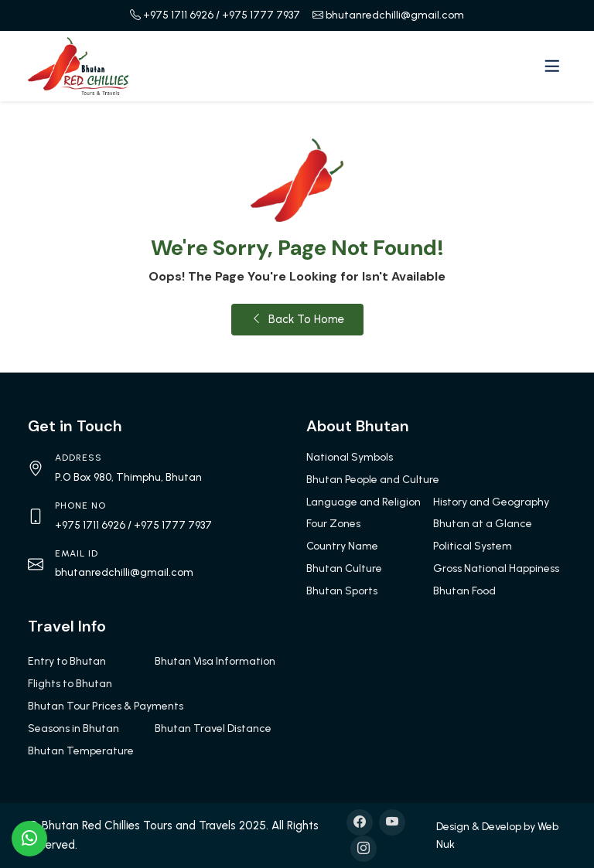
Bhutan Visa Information (215, 661)
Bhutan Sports (342, 591)
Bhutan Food (464, 591)
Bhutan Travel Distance (213, 728)
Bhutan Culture (344, 568)
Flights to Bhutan (70, 684)
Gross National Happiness (496, 568)
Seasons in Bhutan (73, 728)
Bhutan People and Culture (373, 480)
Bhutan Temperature (81, 751)
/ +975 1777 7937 (258, 15)
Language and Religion (364, 502)
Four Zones (333, 524)
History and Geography (491, 502)
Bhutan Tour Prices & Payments (106, 706)
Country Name (342, 546)
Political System (473, 546)
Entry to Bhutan (67, 661)
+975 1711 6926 (178, 15)
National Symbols (350, 457)
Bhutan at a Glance (483, 524)
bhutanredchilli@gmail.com (395, 15)
